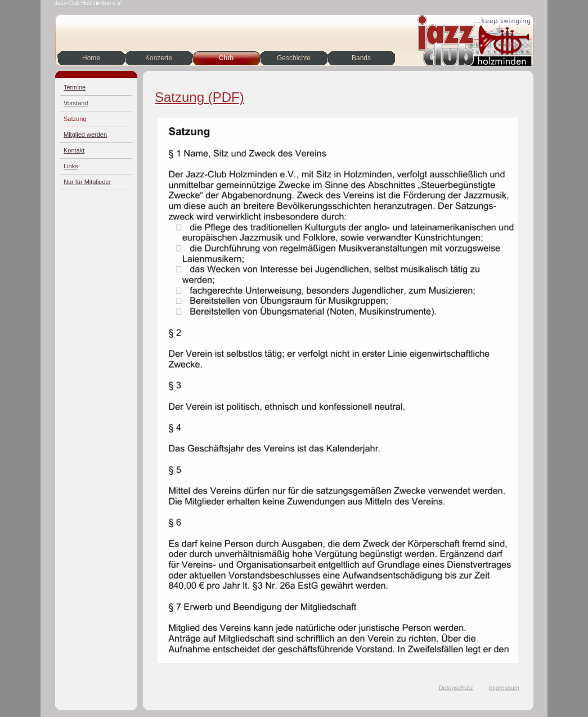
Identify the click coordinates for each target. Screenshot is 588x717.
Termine (75, 87)
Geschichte (294, 58)
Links (71, 166)
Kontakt (74, 150)
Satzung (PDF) (199, 97)
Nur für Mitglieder (87, 182)
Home (91, 58)
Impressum (504, 688)
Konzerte (159, 58)
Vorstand (76, 103)
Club (226, 58)
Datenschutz (455, 688)
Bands (361, 58)
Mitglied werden (85, 135)
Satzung (75, 119)
